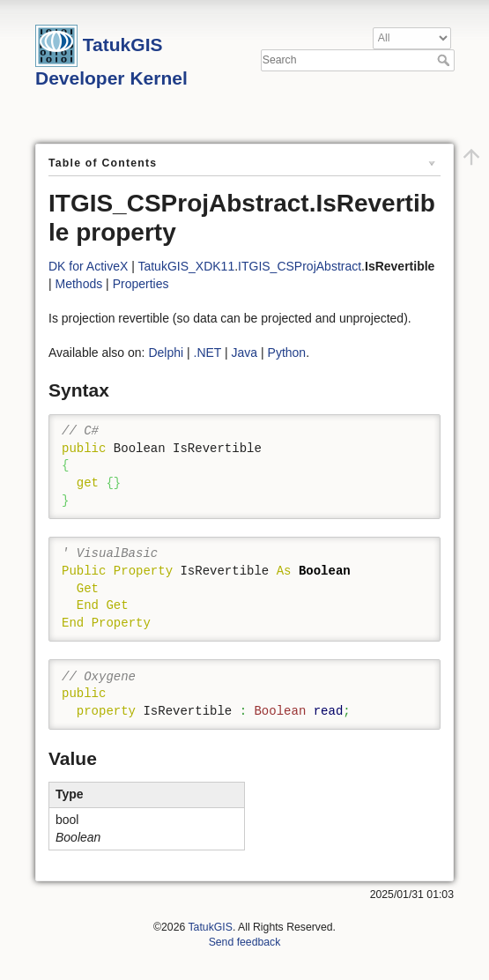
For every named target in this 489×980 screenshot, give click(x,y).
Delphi (166, 353)
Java (245, 353)
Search (445, 60)
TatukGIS (210, 927)
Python (287, 353)
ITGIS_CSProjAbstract (300, 266)
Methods (79, 284)
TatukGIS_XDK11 (186, 266)
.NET (208, 353)
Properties (141, 284)
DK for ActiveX (88, 266)
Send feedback (245, 942)
